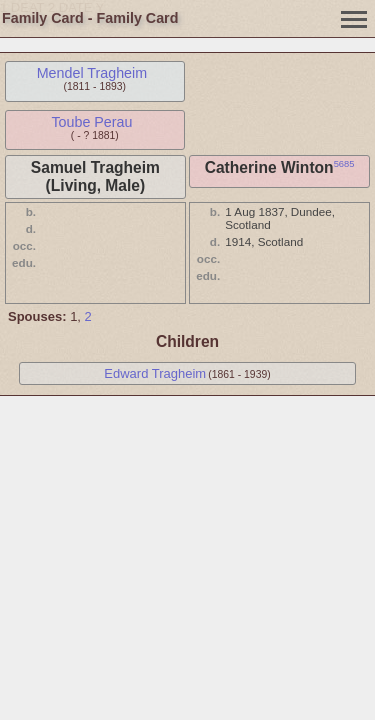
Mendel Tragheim (92, 73)
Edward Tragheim (155, 373)
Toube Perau (91, 122)
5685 (344, 164)
